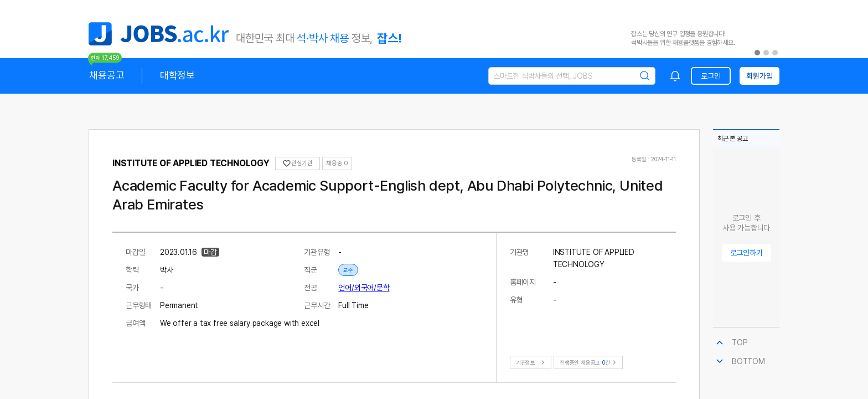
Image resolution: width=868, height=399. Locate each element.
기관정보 (532, 362)
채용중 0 (337, 163)
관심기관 (298, 163)
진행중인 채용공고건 (589, 362)
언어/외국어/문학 (364, 288)
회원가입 (759, 76)
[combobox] (675, 76)
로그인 (711, 76)
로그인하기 (746, 253)
